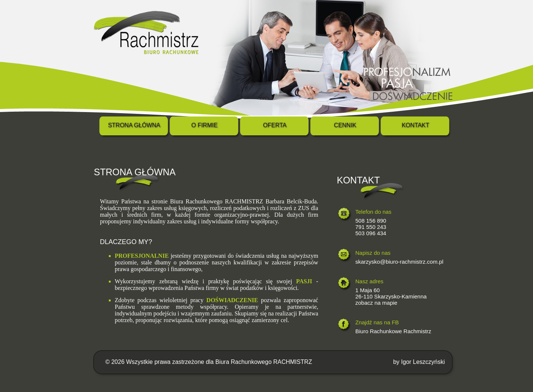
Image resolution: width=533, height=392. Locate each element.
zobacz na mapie (376, 303)
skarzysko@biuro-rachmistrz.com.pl (399, 262)
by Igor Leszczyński (419, 362)
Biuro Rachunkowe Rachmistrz (393, 331)
